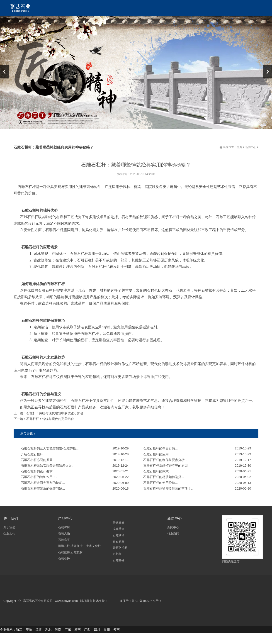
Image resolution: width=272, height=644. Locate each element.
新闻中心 (251, 147)
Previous (4, 72)
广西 (87, 629)
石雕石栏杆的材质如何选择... (164, 477)
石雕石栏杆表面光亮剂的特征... (43, 483)
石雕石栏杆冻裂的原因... (38, 460)
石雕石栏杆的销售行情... (160, 448)
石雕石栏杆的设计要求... (38, 471)
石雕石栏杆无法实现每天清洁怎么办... (48, 466)
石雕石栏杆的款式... (157, 471)
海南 (78, 629)
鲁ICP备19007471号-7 (146, 601)
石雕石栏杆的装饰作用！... (40, 477)
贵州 (107, 629)
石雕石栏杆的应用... (157, 454)
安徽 (29, 629)
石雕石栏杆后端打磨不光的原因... (167, 466)
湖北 (48, 629)
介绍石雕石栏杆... (33, 454)
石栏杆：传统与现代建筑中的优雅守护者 (55, 413)
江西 (39, 629)
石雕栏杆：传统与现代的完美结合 (50, 419)
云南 (117, 629)
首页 (239, 147)
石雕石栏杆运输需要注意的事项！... (168, 488)
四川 (97, 629)
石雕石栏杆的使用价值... (160, 483)
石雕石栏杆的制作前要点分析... (165, 460)
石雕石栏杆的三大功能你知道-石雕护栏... (50, 448)
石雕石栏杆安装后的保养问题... (43, 488)
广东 (68, 629)
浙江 (19, 629)
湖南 (58, 629)
